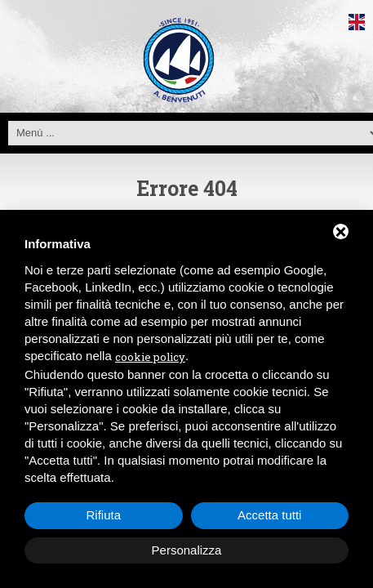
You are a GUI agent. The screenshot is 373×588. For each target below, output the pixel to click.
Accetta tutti (269, 515)
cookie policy (150, 357)
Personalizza (187, 550)
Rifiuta (103, 515)
